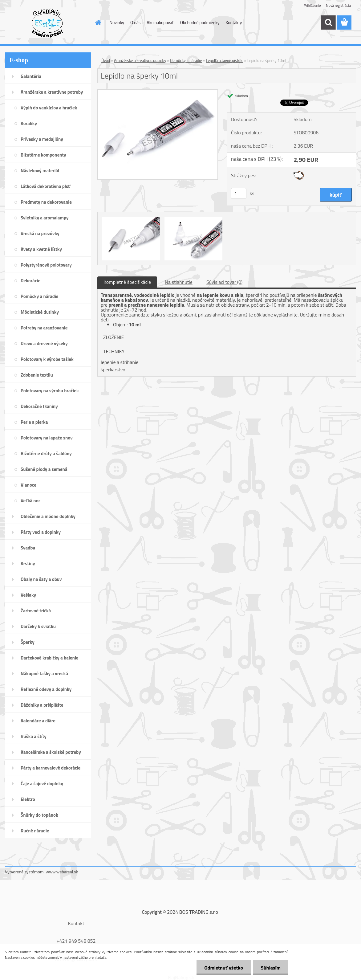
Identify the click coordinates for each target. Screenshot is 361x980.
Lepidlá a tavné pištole (225, 60)
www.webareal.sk (62, 872)
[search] (328, 22)
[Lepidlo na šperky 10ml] (158, 92)
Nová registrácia (338, 5)
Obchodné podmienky (200, 22)
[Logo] (47, 23)
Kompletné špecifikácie (127, 282)
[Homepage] (98, 22)
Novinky (117, 22)
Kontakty (234, 22)
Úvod (106, 60)
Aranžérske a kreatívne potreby (140, 60)
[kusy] (239, 193)
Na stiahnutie (179, 282)
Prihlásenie (312, 5)
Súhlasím (271, 968)
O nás (135, 22)
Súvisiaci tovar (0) (224, 282)
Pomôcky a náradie (186, 60)
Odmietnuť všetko (224, 968)
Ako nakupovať (160, 22)
